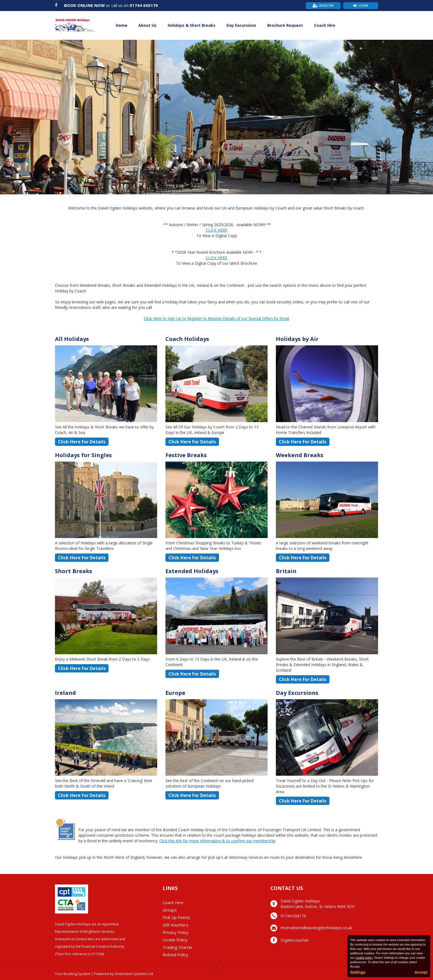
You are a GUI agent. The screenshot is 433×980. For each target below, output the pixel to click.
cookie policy (364, 958)
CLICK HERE (216, 230)
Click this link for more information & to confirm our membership (217, 841)
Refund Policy (175, 955)
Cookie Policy (175, 940)
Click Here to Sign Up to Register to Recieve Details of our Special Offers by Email (216, 318)
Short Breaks (74, 571)
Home (122, 25)
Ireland (65, 693)
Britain (286, 571)
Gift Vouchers (175, 925)
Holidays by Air (297, 339)
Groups (170, 910)
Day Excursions (241, 25)
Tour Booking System (73, 974)
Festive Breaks (186, 455)
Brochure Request (285, 25)
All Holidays (72, 339)
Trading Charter (178, 947)
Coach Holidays (187, 339)
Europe (175, 693)
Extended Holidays (192, 571)
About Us (147, 25)
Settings (358, 972)
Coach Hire (325, 25)
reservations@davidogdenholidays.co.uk (316, 928)
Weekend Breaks (300, 455)
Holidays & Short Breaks (192, 25)
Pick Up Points (176, 917)
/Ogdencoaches (295, 940)
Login (363, 5)
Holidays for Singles (83, 455)
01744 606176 (144, 5)
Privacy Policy (176, 932)
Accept (421, 972)
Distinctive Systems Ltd (134, 974)
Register (326, 5)
